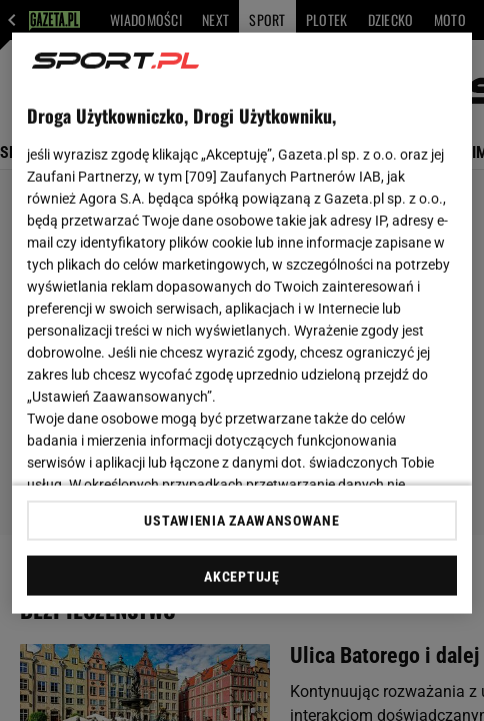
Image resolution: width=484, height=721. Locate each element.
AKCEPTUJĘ (241, 576)
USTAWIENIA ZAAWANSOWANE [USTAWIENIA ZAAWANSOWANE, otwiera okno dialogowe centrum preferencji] (241, 520)
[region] (242, 323)
